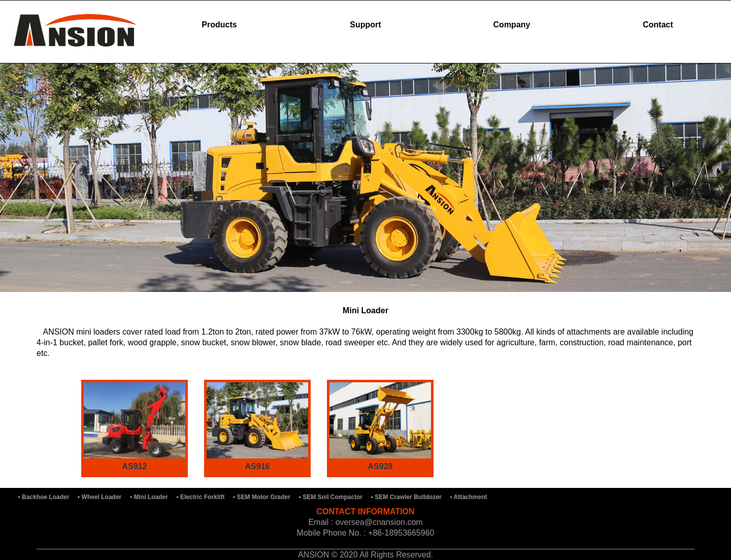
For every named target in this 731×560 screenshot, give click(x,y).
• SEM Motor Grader (262, 497)
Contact (658, 25)
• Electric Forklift (202, 497)
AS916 (258, 466)
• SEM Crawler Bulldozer (407, 497)
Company (512, 25)
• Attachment (470, 497)
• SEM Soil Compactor (331, 497)
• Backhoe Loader (45, 497)
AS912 (135, 466)
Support (365, 25)
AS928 (380, 466)
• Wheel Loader (100, 497)
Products (219, 25)
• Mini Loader (150, 497)
